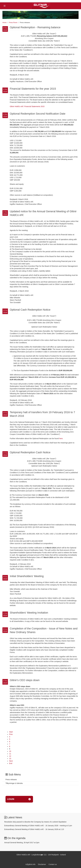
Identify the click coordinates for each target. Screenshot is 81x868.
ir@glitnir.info (30, 864)
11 (10, 754)
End (11, 763)
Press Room (13, 23)
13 (10, 759)
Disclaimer (42, 864)
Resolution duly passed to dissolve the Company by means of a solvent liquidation (35, 822)
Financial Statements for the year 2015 (33, 89)
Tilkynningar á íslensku (14, 783)
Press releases (11, 780)
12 (10, 756)
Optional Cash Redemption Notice (30, 310)
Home (5, 23)
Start (11, 732)
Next (11, 761)
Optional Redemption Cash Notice (30, 452)
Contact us (53, 864)
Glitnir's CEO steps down (25, 680)
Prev (11, 734)
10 (10, 751)
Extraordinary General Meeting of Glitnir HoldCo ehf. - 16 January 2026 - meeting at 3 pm (38, 826)
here (61, 438)
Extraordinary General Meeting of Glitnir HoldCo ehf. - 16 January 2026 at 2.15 (34, 829)
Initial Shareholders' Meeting (27, 576)
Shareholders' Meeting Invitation (29, 613)
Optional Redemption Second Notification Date (38, 114)
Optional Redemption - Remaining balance (35, 27)
